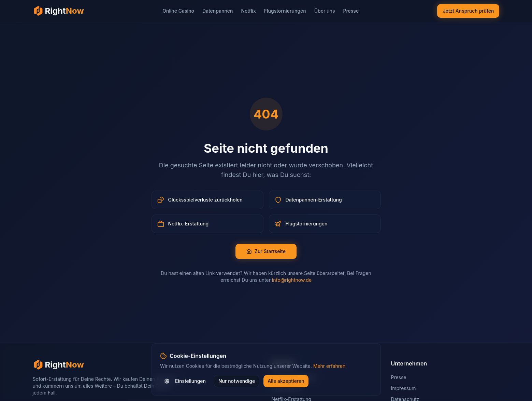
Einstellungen (185, 382)
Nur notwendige (237, 382)
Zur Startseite (266, 251)
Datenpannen (218, 11)
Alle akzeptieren (286, 382)
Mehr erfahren (329, 367)
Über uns (325, 11)
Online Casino (178, 11)
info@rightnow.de (292, 280)
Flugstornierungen (285, 11)
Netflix (248, 11)
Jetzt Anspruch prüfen (468, 11)
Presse (351, 11)
